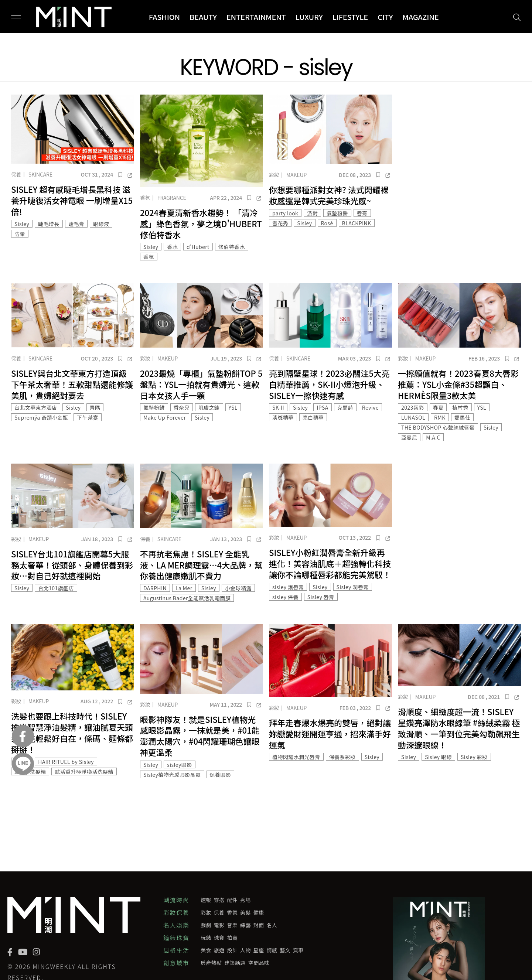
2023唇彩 (413, 407)
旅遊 (219, 950)
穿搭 (219, 900)
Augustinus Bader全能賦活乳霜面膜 (187, 598)
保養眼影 (221, 775)
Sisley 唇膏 (321, 597)
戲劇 (206, 925)
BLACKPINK (357, 223)
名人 (272, 925)
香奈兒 (182, 407)
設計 (232, 950)
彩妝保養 (176, 912)
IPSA (322, 407)
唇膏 (362, 213)
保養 (16, 174)
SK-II (278, 407)
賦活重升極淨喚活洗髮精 (84, 772)
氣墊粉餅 (337, 213)
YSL (233, 407)
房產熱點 (211, 963)
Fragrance (172, 198)
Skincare (40, 174)
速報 (206, 900)
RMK (440, 417)
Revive (370, 407)
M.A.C (433, 437)
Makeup (296, 175)
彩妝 (274, 175)
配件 (232, 900)
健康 (259, 912)
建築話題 (235, 963)
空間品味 (259, 963)
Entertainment (256, 17)
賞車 (298, 950)
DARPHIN (155, 588)
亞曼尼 (409, 437)
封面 (259, 925)
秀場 (245, 900)
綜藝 (245, 925)
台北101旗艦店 (56, 588)
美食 (206, 950)
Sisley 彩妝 (474, 757)
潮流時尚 (176, 900)
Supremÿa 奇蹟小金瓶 (41, 417)
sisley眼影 (179, 765)
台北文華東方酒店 (36, 407)
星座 (259, 950)
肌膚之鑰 (209, 407)
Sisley (22, 224)
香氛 (145, 198)
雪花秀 (280, 223)
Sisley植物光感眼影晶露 (172, 775)
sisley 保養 (285, 597)
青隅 (95, 407)
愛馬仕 (462, 417)
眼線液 (101, 224)
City (385, 17)
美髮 (245, 912)
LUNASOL (413, 417)
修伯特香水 (232, 247)
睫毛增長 (49, 224)
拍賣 (232, 938)
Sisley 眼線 (438, 757)
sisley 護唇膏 (288, 587)
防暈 (20, 234)
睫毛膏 (76, 224)
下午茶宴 (88, 417)
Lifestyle (350, 17)
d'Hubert (198, 247)
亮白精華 (313, 417)
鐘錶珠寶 (176, 938)
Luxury (309, 17)
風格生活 (176, 950)
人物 (245, 950)
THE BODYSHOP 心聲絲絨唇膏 (438, 427)
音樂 (232, 925)
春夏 (438, 407)
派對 (312, 213)
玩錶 (206, 938)
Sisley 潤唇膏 (353, 587)
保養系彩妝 (342, 757)
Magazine (420, 17)
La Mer (184, 588)
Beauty (203, 17)
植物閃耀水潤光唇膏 (296, 757)
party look (285, 213)
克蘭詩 (345, 407)
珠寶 (219, 938)
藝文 (285, 950)
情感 (272, 950)
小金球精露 (238, 588)
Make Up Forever (165, 417)
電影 (219, 925)
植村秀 (460, 407)
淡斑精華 (283, 417)
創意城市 (176, 963)
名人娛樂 (176, 925)
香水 (172, 247)
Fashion (164, 17)
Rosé (327, 223)
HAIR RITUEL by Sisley (66, 762)
